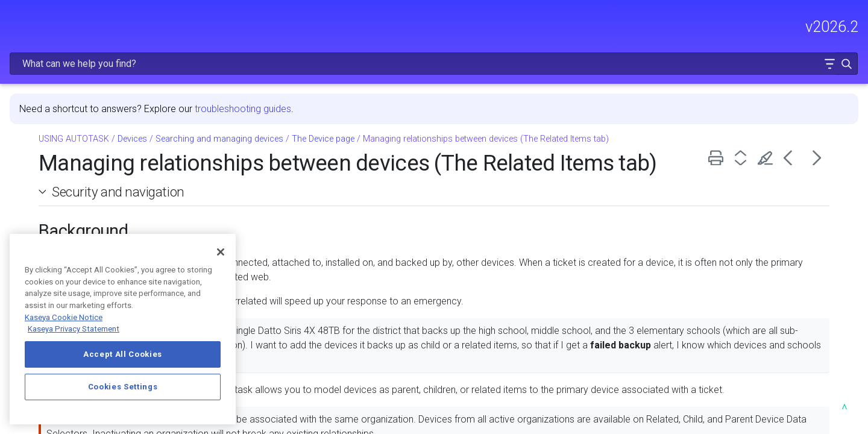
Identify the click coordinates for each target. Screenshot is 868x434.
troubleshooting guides (417, 77)
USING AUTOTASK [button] (92, 157)
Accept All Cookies (123, 354)
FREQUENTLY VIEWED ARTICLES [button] (92, 81)
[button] (821, 26)
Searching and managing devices (393, 108)
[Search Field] (678, 26)
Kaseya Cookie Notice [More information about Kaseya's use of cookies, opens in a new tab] (64, 317)
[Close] (221, 252)
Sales (95, 216)
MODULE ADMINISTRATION (92, 132)
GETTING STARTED (92, 107)
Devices (306, 108)
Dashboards (95, 179)
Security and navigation (292, 186)
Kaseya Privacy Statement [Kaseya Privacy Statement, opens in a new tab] (74, 329)
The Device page (497, 108)
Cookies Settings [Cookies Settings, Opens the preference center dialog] (123, 387)
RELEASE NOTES (46, 55)
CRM (95, 198)
